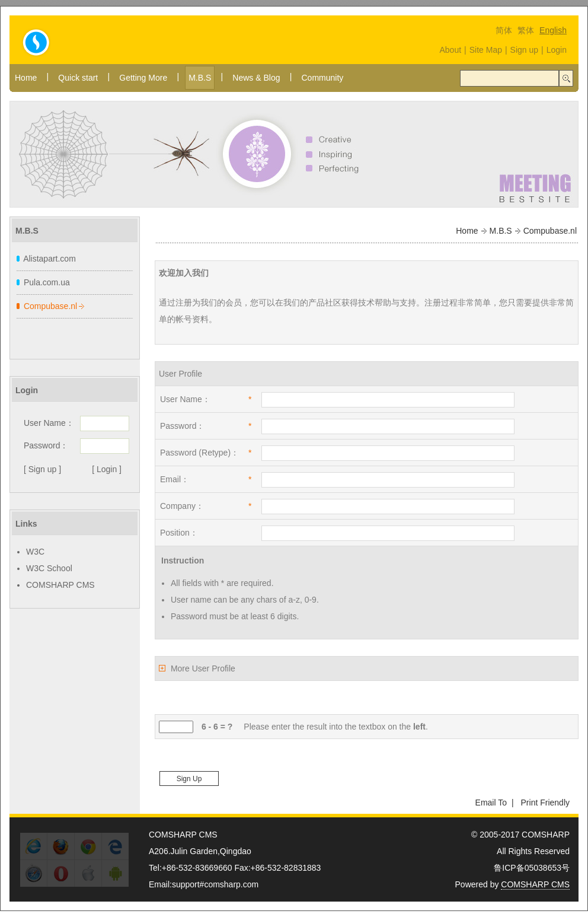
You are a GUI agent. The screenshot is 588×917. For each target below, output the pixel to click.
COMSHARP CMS (60, 585)
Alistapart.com (49, 259)
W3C (35, 552)
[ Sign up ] (42, 469)
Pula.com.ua (47, 282)
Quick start (78, 78)
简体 (504, 30)
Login (557, 50)
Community (322, 78)
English (553, 30)
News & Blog (256, 78)
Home (26, 78)
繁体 (526, 30)
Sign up (524, 50)
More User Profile (203, 668)
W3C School (49, 568)
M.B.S (200, 78)
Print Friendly (545, 803)
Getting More (143, 78)
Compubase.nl (50, 306)
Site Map (486, 50)
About (450, 50)
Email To (491, 803)
